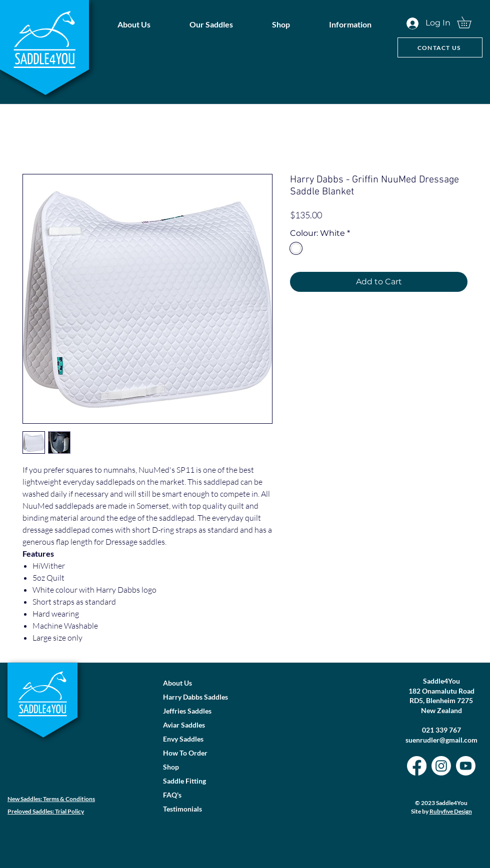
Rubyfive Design (451, 811)
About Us (177, 683)
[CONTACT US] (440, 47)
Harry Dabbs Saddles (195, 697)
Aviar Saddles (184, 725)
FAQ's (172, 795)
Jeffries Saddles (187, 711)
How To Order (185, 753)
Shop (171, 767)
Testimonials (182, 809)
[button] (211, 24)
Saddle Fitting (184, 781)
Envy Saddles (183, 739)
